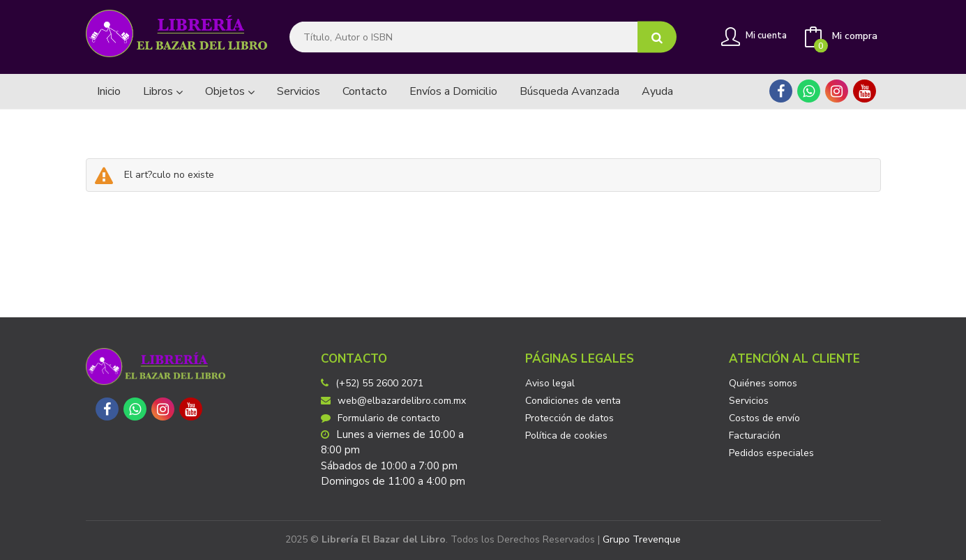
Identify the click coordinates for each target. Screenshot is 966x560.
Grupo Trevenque (642, 539)
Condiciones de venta (573, 401)
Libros (163, 91)
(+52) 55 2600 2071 (379, 383)
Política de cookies (566, 436)
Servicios (749, 401)
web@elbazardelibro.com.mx (393, 401)
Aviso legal (550, 383)
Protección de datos (569, 418)
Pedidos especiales (771, 453)
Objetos (230, 91)
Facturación (755, 436)
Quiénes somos (763, 383)
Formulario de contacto (380, 418)
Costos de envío (764, 418)
